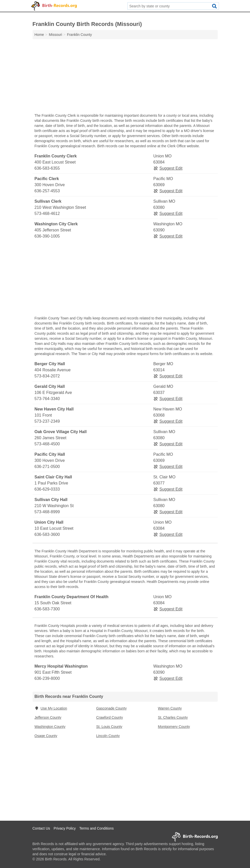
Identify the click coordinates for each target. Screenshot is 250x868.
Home (39, 35)
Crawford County (109, 717)
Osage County (46, 736)
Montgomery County (174, 727)
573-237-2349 (47, 421)
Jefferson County (48, 717)
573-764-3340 (47, 399)
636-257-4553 (47, 191)
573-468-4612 (47, 214)
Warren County (170, 708)
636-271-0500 (47, 467)
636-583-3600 (47, 534)
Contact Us (41, 828)
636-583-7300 (47, 609)
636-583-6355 (47, 168)
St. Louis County (109, 727)
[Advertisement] (125, 77)
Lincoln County (108, 736)
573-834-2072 (47, 376)
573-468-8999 (47, 512)
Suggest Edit (168, 168)
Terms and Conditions (97, 828)
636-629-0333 (47, 489)
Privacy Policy (65, 828)
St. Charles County (173, 717)
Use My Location (51, 708)
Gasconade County (111, 708)
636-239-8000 (47, 678)
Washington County (50, 727)
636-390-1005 (47, 236)
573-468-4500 (47, 444)
